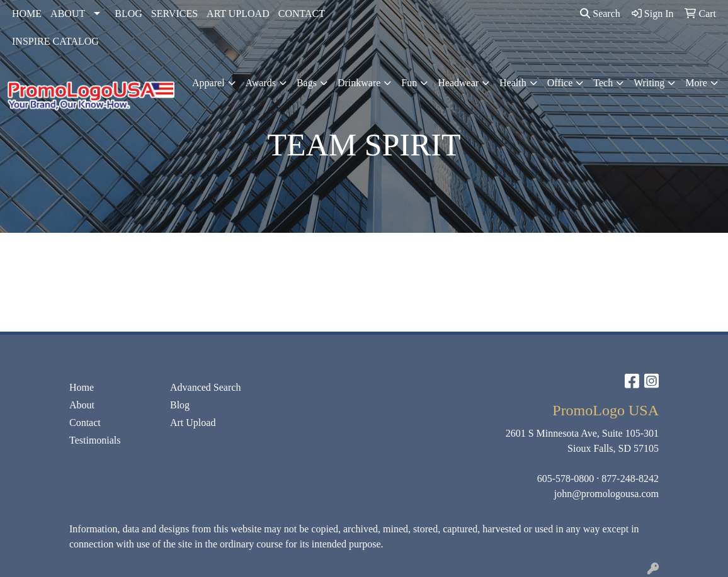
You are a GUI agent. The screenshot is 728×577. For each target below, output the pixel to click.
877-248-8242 (630, 479)
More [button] (696, 83)
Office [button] (560, 83)
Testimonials (95, 440)
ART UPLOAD (238, 14)
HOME (27, 14)
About (82, 405)
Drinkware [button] (359, 83)
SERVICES (174, 14)
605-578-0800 (566, 479)
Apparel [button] (208, 83)
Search (600, 14)
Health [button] (513, 83)
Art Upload (193, 423)
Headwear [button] (458, 83)
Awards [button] (261, 83)
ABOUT (68, 14)
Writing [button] (649, 83)
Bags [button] (307, 83)
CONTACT (302, 14)
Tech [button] (603, 83)
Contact (85, 423)
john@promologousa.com (606, 494)
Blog (180, 405)
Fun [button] (409, 83)
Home (82, 387)
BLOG (128, 14)
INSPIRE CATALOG (55, 41)
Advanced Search (205, 387)
